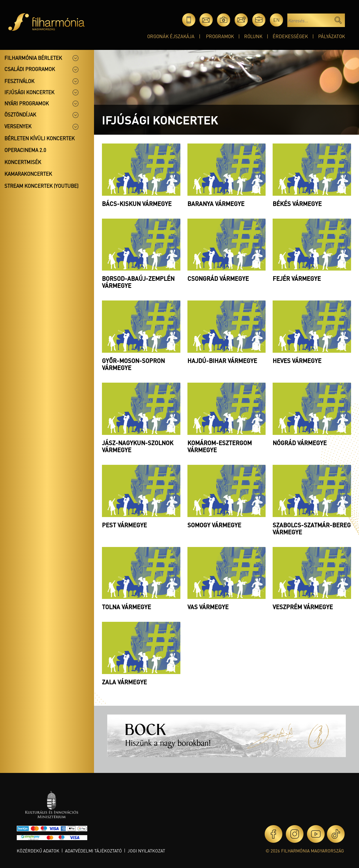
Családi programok (30, 69)
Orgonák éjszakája (171, 36)
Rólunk (253, 36)
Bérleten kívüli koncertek (40, 138)
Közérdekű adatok (38, 851)
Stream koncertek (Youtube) (41, 186)
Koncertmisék (23, 162)
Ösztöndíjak (20, 114)
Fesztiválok (19, 81)
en (276, 20)
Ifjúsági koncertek (29, 92)
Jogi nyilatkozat (146, 851)
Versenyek (18, 126)
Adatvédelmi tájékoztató (93, 851)
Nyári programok (27, 103)
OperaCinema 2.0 (25, 150)
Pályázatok (332, 36)
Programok (220, 36)
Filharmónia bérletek (33, 58)
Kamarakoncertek (28, 174)
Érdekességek (290, 36)
